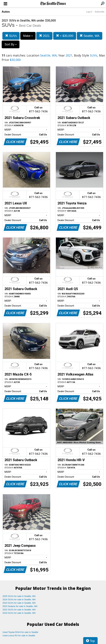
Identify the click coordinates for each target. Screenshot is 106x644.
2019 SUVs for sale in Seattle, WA (19, 613)
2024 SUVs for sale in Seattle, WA (19, 600)
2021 (44, 36)
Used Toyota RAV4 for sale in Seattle (20, 632)
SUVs (11, 36)
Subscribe (99, 12)
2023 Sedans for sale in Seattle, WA (20, 606)
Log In (89, 12)
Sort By (11, 44)
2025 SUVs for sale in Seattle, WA (19, 596)
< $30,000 (65, 36)
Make (28, 36)
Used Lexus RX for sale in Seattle (19, 636)
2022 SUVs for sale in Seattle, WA (19, 610)
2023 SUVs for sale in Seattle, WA (19, 603)
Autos (6, 12)
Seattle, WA (89, 36)
